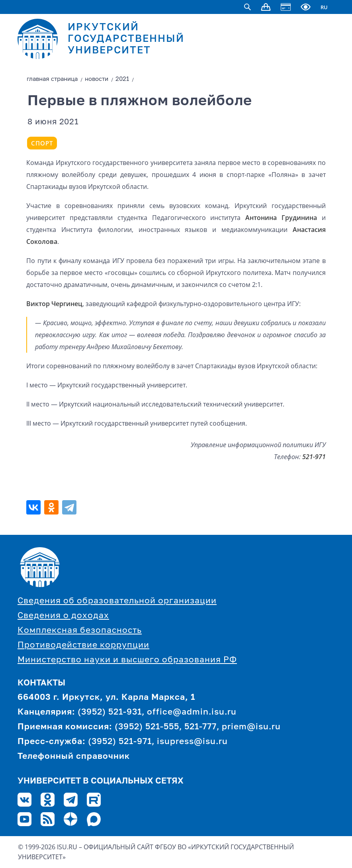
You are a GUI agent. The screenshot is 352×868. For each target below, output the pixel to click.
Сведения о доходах (63, 616)
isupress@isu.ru (192, 742)
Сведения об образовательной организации (117, 601)
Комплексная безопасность (80, 631)
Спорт (42, 143)
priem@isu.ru (251, 727)
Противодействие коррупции (83, 645)
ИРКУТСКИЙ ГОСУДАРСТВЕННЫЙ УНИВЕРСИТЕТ (126, 39)
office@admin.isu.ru (192, 712)
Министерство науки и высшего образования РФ (127, 660)
